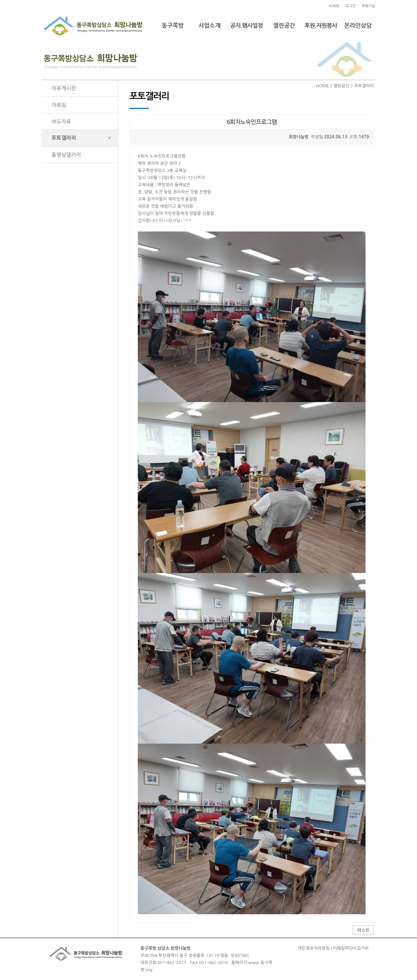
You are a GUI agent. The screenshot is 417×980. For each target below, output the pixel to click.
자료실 (59, 105)
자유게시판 (64, 88)
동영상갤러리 (66, 155)
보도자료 (61, 121)
